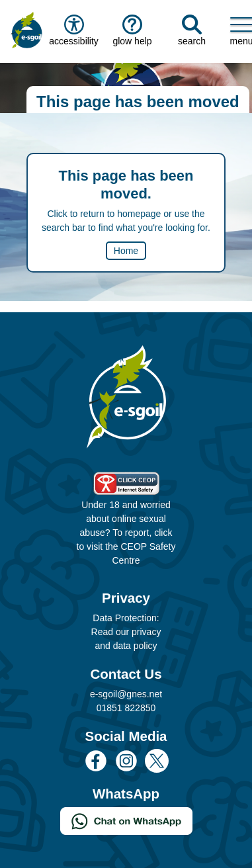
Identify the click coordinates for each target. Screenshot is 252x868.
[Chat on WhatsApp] (126, 820)
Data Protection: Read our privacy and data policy (126, 632)
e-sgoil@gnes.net (126, 694)
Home (126, 251)
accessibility (73, 30)
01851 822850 (126, 708)
